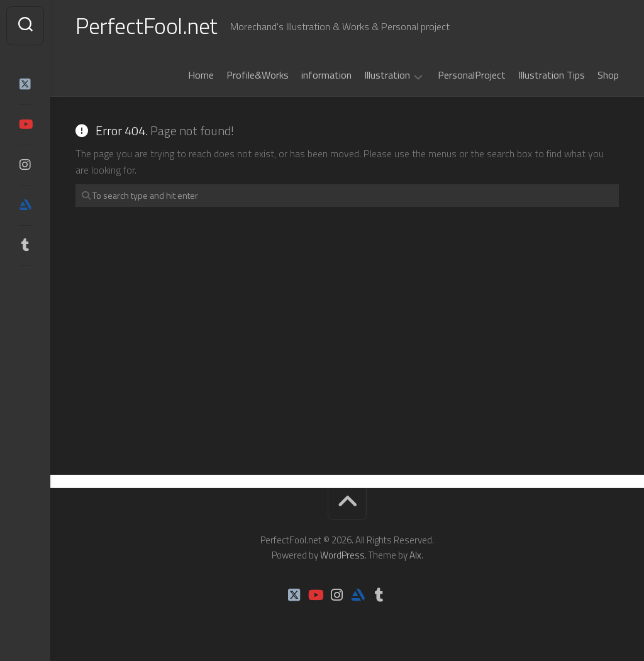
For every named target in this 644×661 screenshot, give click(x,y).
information (326, 75)
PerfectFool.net (147, 25)
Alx (415, 555)
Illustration (387, 75)
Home (201, 75)
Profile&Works (258, 75)
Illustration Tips (552, 75)
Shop (608, 75)
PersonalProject (472, 75)
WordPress (342, 555)
